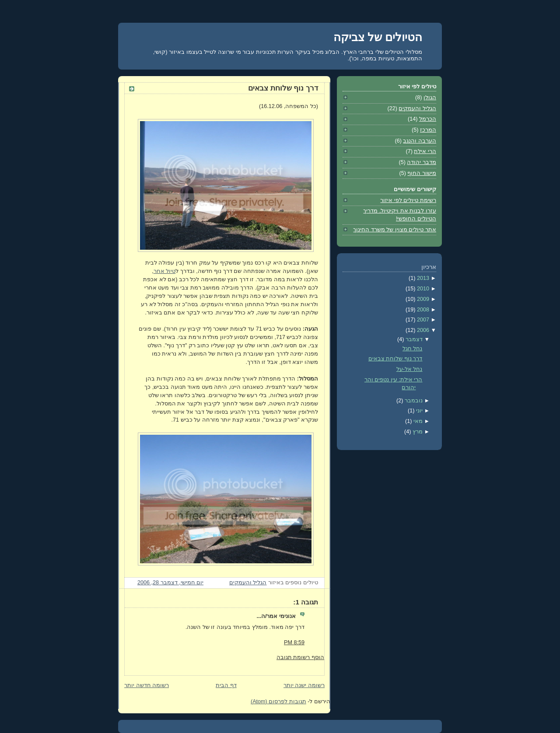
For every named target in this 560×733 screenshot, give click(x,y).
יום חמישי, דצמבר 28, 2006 (170, 583)
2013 (422, 278)
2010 (422, 289)
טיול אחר (165, 271)
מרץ (417, 432)
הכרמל (428, 119)
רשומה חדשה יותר (147, 685)
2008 (422, 310)
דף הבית (226, 685)
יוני (418, 411)
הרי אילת (425, 151)
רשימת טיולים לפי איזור (408, 200)
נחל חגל (413, 349)
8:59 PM (294, 642)
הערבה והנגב (420, 141)
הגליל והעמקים (248, 583)
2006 (422, 330)
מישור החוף (422, 173)
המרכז (428, 130)
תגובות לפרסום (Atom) (278, 702)
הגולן (430, 98)
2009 (422, 299)
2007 (422, 320)
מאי (417, 421)
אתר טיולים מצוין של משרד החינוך (395, 230)
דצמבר (413, 339)
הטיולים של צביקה (378, 37)
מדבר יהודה (422, 162)
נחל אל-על (409, 369)
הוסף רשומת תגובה (300, 657)
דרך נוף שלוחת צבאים (283, 88)
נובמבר (413, 401)
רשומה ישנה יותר (304, 685)
